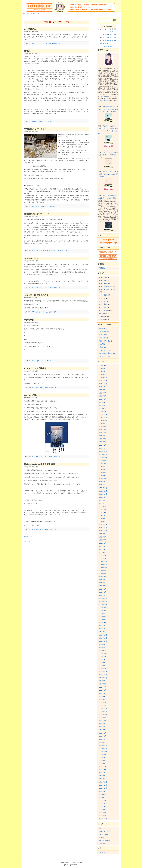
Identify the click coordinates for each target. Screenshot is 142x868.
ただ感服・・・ (104, 344)
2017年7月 (103, 687)
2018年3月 (103, 663)
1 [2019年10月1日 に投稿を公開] (103, 32)
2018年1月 (103, 669)
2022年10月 (103, 494)
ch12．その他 (36, 312)
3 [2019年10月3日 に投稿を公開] (108, 32)
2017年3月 (103, 699)
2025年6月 (103, 396)
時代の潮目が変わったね (107, 353)
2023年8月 (103, 463)
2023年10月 (103, 457)
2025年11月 (103, 381)
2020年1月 (103, 595)
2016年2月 (103, 739)
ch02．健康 (35, 251)
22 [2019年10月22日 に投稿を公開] (103, 41)
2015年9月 (103, 754)
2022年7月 (103, 503)
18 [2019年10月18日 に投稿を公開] (110, 38)
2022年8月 (103, 500)
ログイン (102, 852)
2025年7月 (103, 393)
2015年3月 (103, 773)
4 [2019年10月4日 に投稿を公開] (110, 32)
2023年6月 (103, 470)
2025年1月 (103, 411)
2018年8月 (103, 647)
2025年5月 (103, 399)
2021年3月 (103, 552)
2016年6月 (103, 727)
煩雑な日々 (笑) (105, 356)
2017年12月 (103, 672)
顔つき (27, 51)
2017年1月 (103, 705)
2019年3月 (103, 626)
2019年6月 (103, 617)
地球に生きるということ (35, 129)
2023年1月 (103, 485)
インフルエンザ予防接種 (35, 368)
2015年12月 (103, 745)
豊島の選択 (103, 100)
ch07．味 (34, 206)
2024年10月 (103, 421)
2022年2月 (103, 519)
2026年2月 (103, 372)
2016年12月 (103, 708)
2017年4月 (103, 696)
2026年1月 (103, 375)
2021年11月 (103, 528)
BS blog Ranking (105, 840)
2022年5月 (103, 509)
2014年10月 (103, 788)
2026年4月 (103, 365)
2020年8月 (103, 574)
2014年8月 (103, 794)
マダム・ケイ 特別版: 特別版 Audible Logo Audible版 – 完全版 (108, 174)
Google (102, 837)
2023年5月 (103, 473)
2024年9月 (103, 424)
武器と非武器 (104, 338)
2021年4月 (103, 549)
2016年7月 (103, 724)
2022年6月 (103, 506)
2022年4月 (103, 512)
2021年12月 (103, 525)
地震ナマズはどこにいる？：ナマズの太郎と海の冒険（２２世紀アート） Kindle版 (108, 109)
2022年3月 (103, 516)
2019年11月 (103, 601)
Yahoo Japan (104, 834)
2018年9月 (103, 644)
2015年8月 (103, 758)
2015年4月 (103, 770)
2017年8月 (103, 684)
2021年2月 (103, 555)
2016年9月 (103, 718)
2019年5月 (103, 620)
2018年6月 (103, 653)
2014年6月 (103, 800)
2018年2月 (103, 666)
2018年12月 (103, 635)
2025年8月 (103, 390)
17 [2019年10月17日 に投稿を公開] (108, 38)
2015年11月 (103, 748)
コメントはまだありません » (52, 43)
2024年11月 (103, 417)
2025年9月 (103, 387)
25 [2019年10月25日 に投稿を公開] (110, 41)
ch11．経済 (42, 251)
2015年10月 (103, 751)
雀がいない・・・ (105, 347)
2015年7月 (103, 761)
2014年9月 (103, 791)
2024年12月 (103, 414)
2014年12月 (103, 782)
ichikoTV (37, 14)
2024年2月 (103, 445)
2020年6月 (103, 580)
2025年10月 (103, 384)
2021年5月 (103, 546)
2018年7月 (103, 650)
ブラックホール (31, 258)
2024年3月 (103, 442)
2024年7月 (103, 430)
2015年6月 (103, 764)
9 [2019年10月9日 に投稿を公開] (106, 35)
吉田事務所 (105, 96)
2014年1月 (103, 816)
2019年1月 (103, 632)
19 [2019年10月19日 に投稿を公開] (113, 38)
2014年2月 (103, 813)
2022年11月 (103, 491)
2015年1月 (103, 779)
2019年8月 (103, 610)
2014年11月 (103, 785)
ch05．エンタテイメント (107, 290)
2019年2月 (103, 629)
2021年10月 (103, 531)
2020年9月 (103, 571)
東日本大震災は (104, 332)
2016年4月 (103, 733)
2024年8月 (103, 427)
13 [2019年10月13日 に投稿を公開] (115, 35)
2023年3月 (103, 479)
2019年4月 (103, 623)
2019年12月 (103, 598)
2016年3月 (103, 736)
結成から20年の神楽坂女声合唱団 (39, 464)
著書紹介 (102, 268)
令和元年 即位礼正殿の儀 (36, 295)
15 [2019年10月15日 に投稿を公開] (103, 38)
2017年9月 (103, 681)
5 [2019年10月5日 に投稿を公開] (113, 32)
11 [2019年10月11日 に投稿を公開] (110, 35)
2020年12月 (103, 561)
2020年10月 (103, 568)
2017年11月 (103, 675)
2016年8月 (103, 721)
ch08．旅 (102, 301)
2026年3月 (103, 369)
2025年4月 (103, 402)
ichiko (33, 121)
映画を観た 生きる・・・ (108, 341)
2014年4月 (103, 806)
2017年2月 (103, 702)
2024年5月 (103, 436)
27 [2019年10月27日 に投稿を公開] (115, 41)
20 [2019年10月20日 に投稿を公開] (115, 38)
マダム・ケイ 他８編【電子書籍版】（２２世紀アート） (108, 155)
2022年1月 (103, 522)
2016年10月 (103, 715)
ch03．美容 (103, 283)
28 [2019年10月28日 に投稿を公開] (101, 44)
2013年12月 (103, 819)
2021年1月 (103, 558)
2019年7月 (103, 614)
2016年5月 (103, 730)
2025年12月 (103, 378)
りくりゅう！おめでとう (107, 350)
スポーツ (34, 361)
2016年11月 (103, 712)
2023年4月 (103, 476)
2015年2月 (103, 776)
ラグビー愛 (29, 320)
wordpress (74, 865)
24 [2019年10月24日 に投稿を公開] (108, 41)
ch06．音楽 (35, 529)
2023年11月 (103, 454)
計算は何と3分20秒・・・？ (37, 214)
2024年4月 (103, 439)
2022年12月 (103, 488)
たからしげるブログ (106, 831)
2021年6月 (103, 543)
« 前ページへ (28, 536)
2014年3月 (103, 810)
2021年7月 (103, 540)
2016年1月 (103, 742)
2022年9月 (103, 497)
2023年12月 (103, 451)
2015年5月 (103, 767)
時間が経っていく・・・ (107, 329)
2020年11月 (103, 565)
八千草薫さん (30, 29)
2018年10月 (103, 641)
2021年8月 (103, 537)
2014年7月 (103, 797)
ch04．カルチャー (37, 43)
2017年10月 (103, 678)
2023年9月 (103, 460)
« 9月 (105, 47)
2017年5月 (103, 693)
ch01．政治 (103, 277)
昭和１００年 (104, 335)
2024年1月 (103, 448)
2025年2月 (103, 408)
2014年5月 (103, 803)
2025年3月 (103, 405)
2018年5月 (103, 656)
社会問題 (49, 251)
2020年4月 (103, 586)
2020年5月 (103, 583)
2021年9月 (103, 534)
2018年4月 (103, 659)
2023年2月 (103, 482)
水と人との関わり (32, 395)
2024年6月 (103, 433)
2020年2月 (103, 592)
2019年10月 (103, 604)
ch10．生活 (103, 304)
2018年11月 (103, 638)
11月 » (110, 47)
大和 (101, 828)
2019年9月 (103, 607)
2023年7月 (103, 467)
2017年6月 (103, 690)
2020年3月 (103, 589)
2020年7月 (103, 577)
